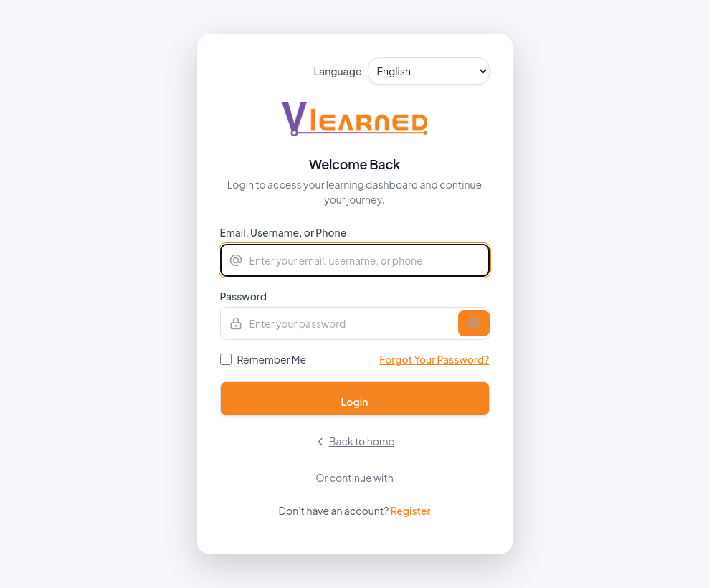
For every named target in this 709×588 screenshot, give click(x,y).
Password (244, 296)
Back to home (354, 441)
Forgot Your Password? (434, 359)
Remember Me (272, 359)
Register (411, 511)
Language (338, 71)
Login (355, 402)
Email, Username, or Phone (284, 232)
